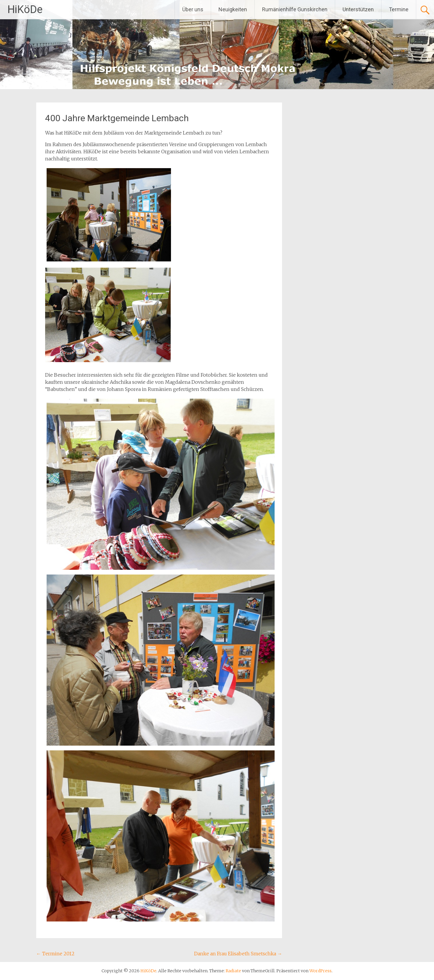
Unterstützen (358, 9)
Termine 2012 (55, 954)
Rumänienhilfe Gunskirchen (295, 9)
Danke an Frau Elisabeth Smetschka (238, 954)
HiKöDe (25, 10)
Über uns (193, 9)
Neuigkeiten (233, 9)
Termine (399, 9)
